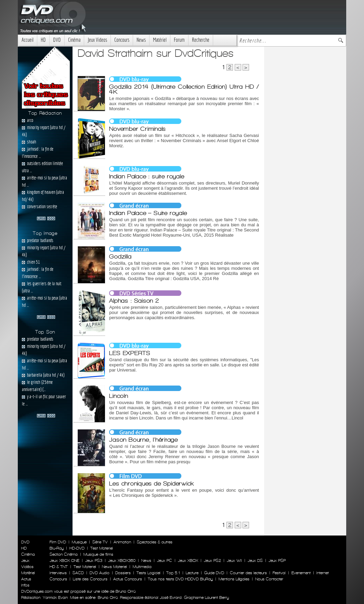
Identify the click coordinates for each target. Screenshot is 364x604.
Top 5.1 (173, 573)
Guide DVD (214, 573)
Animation (122, 542)
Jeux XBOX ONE (64, 561)
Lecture (192, 573)
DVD (57, 40)
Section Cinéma (64, 554)
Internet (323, 573)
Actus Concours (128, 579)
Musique (79, 542)
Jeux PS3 (94, 561)
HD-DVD (77, 548)
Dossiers (123, 573)
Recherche (201, 40)
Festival (279, 573)
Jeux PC (165, 561)
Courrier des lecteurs (248, 573)
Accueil (28, 40)
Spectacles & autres (155, 542)
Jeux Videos (97, 40)
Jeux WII (234, 561)
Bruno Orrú (108, 597)
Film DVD (58, 542)
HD (43, 40)
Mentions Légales (234, 579)
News (141, 40)
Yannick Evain (55, 597)
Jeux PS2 (212, 561)
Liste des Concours (90, 579)
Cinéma (74, 40)
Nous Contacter (269, 579)
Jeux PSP (277, 561)
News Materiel (114, 567)
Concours (122, 40)
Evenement (301, 573)
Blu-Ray (57, 548)
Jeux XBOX (188, 561)
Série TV (100, 542)
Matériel (160, 40)
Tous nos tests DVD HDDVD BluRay (180, 579)
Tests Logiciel (148, 573)
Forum (179, 40)
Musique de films (98, 554)
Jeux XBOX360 (122, 561)
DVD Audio (100, 573)
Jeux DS (255, 561)
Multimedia (142, 567)
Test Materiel (102, 548)
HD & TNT (59, 567)
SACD (78, 573)
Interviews (58, 573)
